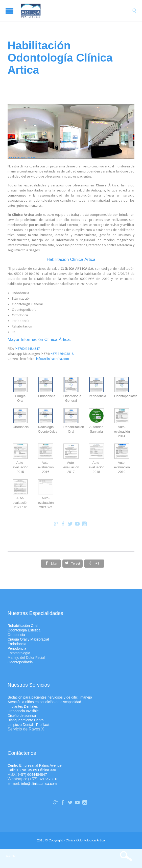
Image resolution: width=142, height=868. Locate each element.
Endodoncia (17, 644)
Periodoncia (17, 648)
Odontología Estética (24, 630)
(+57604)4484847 (27, 349)
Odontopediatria (20, 662)
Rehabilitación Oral (22, 626)
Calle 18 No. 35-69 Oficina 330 (32, 770)
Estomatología (19, 653)
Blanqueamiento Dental (26, 720)
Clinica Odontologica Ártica (85, 840)
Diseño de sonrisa (22, 716)
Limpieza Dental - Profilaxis (29, 725)
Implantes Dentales (23, 706)
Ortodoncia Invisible (23, 711)
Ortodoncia (16, 635)
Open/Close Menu (10, 11)
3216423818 (49, 779)
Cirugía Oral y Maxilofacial (28, 639)
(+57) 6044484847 (32, 775)
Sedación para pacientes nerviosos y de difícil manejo (50, 697)
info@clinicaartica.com (53, 359)
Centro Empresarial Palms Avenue (35, 765)
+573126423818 (62, 354)
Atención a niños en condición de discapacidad (44, 702)
